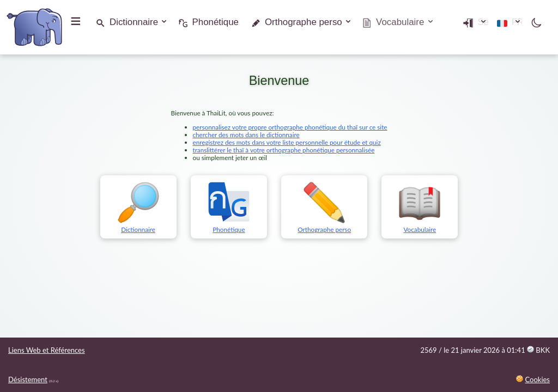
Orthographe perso (304, 22)
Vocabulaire (420, 225)
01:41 (528, 350)
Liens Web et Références (47, 350)
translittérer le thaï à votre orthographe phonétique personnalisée (284, 150)
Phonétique (216, 22)
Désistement (28, 379)
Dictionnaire (134, 22)
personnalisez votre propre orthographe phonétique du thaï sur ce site (290, 127)
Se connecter (438, 22)
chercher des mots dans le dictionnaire (246, 134)
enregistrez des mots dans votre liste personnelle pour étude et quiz (287, 142)
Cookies (537, 379)
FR (505, 22)
